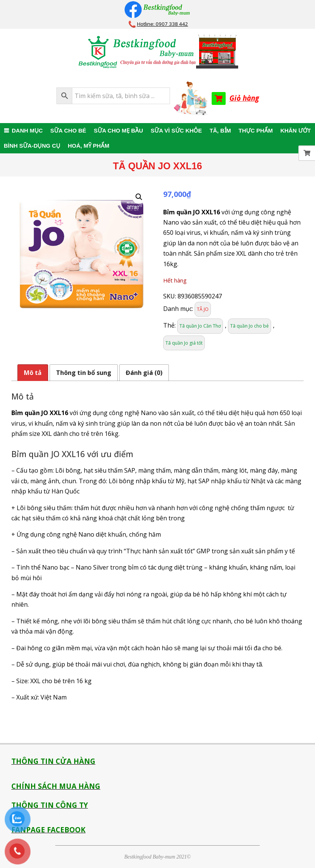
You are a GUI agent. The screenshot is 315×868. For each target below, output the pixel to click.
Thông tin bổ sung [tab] (84, 373)
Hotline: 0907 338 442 (163, 24)
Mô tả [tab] (33, 373)
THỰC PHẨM (256, 130)
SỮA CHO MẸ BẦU (119, 130)
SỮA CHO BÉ (68, 130)
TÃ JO (203, 309)
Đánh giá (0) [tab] (144, 373)
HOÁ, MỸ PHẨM (89, 146)
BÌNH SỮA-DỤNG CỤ (32, 146)
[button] (139, 197)
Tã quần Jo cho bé (250, 326)
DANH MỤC (27, 130)
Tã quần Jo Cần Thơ (200, 326)
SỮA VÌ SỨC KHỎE (176, 130)
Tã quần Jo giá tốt (184, 343)
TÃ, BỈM (220, 130)
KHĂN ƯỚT (296, 130)
